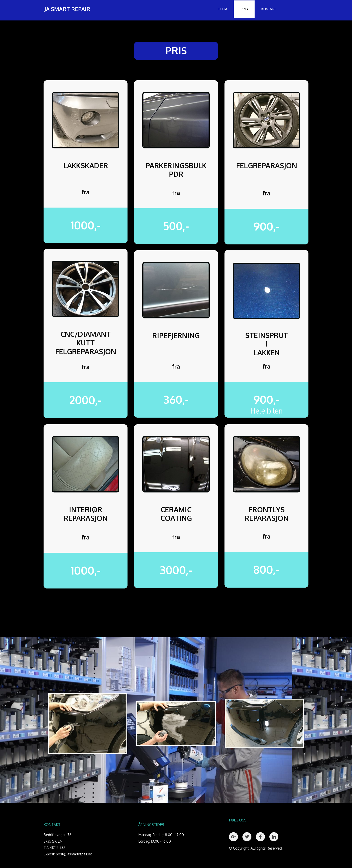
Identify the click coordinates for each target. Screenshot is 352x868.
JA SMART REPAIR (67, 9)
